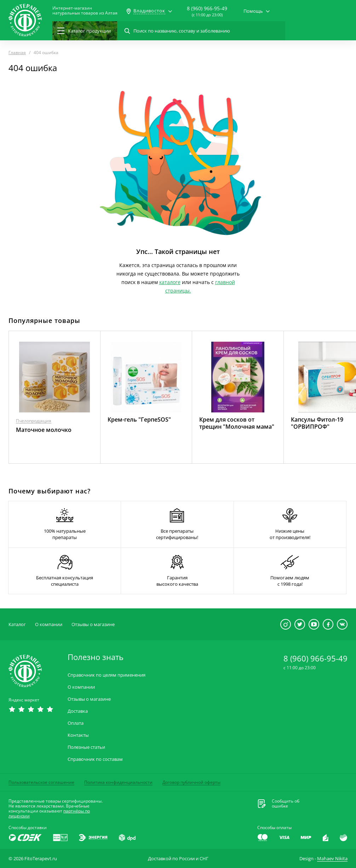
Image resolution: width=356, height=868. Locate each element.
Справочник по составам (95, 759)
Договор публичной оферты (191, 782)
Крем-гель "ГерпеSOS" (139, 419)
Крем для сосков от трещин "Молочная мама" (237, 423)
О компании (49, 624)
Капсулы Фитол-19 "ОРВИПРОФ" (317, 423)
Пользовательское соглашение (41, 782)
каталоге (170, 282)
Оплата (76, 723)
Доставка (78, 711)
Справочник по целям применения (107, 675)
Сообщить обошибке (286, 804)
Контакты (78, 735)
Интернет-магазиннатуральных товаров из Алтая (85, 11)
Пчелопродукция (34, 421)
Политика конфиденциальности (118, 782)
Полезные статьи (86, 747)
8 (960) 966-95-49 (207, 8)
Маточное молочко (44, 430)
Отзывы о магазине (93, 624)
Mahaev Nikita (332, 858)
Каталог (17, 624)
